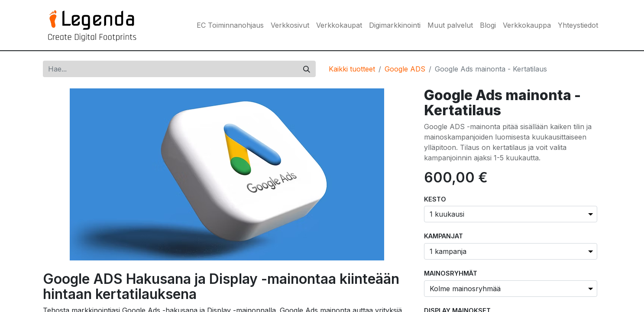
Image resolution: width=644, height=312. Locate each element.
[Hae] (307, 69)
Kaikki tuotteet (352, 69)
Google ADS (405, 69)
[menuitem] (230, 25)
